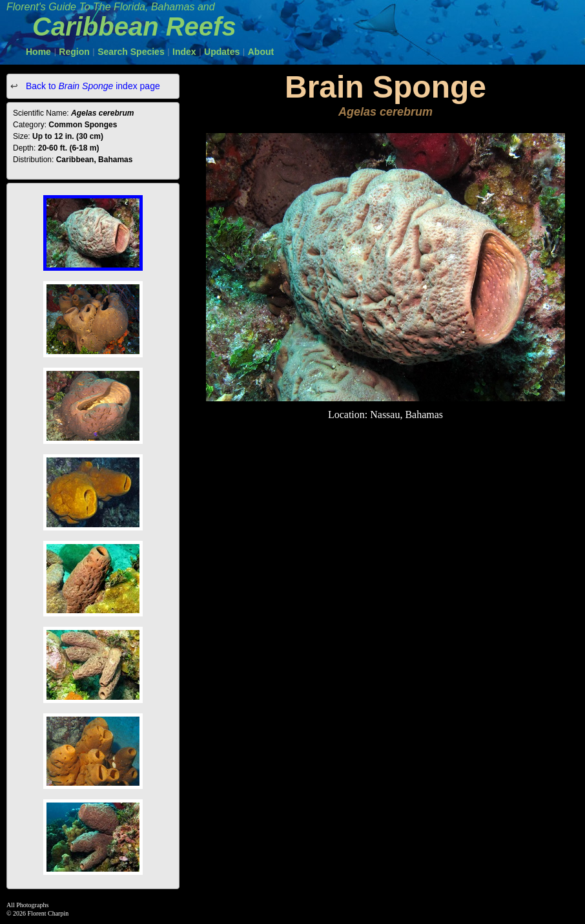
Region (74, 52)
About (261, 52)
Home (38, 52)
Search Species (131, 52)
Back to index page (92, 86)
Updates (222, 52)
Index (184, 52)
